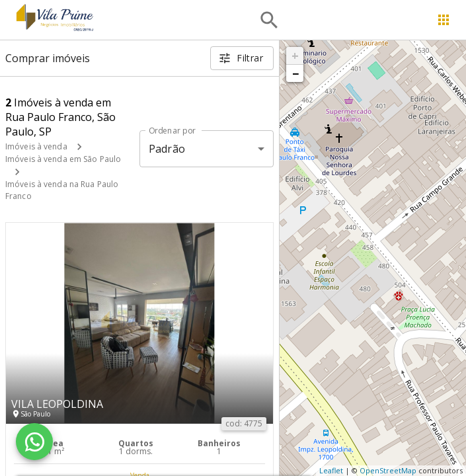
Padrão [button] (167, 149)
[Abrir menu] (444, 20)
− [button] (295, 73)
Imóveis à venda (36, 146)
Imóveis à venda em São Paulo (63, 159)
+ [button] (295, 56)
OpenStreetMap (388, 470)
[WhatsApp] (34, 442)
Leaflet (331, 470)
